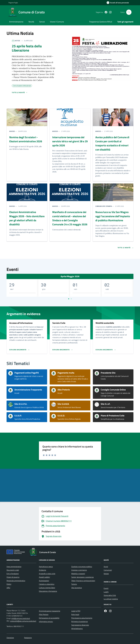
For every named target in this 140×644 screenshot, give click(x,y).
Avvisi (106, 567)
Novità (31, 22)
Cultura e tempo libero (47, 588)
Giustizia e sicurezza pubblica (82, 567)
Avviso (12, 131)
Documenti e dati (13, 570)
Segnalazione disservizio (80, 625)
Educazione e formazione (48, 591)
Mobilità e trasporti (78, 574)
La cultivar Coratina (111, 599)
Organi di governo (13, 577)
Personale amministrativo (16, 581)
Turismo (74, 584)
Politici (9, 584)
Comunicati (108, 570)
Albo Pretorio (44, 614)
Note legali (75, 614)
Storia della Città (110, 595)
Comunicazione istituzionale (22, 85)
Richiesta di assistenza (80, 621)
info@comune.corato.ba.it (21, 618)
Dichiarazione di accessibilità (49, 618)
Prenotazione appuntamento (82, 618)
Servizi (42, 22)
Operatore (10, 638)
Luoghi (106, 592)
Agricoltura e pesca (46, 567)
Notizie (106, 574)
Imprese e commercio (79, 570)
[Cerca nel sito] (129, 12)
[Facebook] (105, 12)
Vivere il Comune (57, 22)
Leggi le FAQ (76, 611)
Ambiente (42, 570)
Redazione (28, 638)
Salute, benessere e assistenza (82, 577)
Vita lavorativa (77, 588)
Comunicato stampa (104, 206)
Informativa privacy (46, 621)
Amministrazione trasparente (50, 611)
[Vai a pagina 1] (69, 299)
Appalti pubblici (44, 577)
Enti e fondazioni (13, 574)
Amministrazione (16, 22)
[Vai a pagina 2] (71, 299)
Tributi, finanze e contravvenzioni (83, 581)
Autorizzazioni (44, 581)
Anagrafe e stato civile (47, 574)
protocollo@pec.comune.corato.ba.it (23, 621)
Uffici (8, 588)
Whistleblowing (77, 629)
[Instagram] (109, 12)
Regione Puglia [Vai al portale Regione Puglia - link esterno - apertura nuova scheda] (13, 3)
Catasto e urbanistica (47, 584)
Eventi (106, 588)
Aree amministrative (14, 567)
